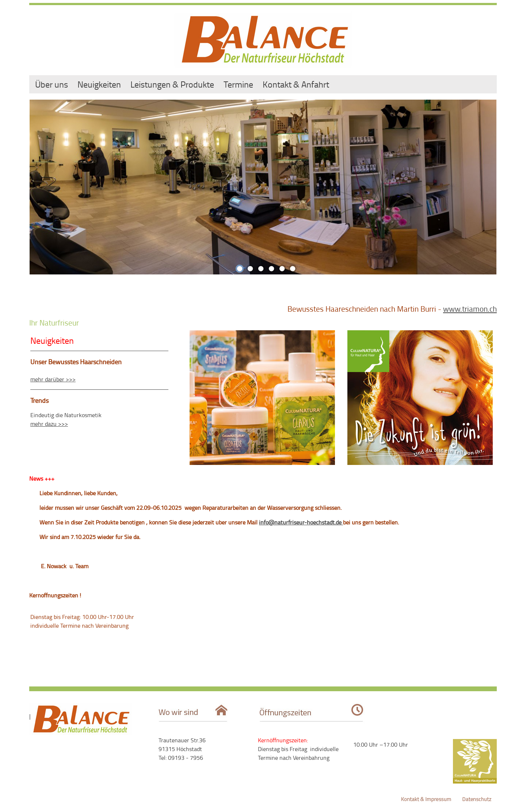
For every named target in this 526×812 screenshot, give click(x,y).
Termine (238, 84)
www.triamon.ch (470, 309)
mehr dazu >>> (49, 424)
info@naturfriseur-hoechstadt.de (301, 522)
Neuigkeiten (99, 84)
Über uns (52, 84)
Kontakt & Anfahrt (296, 84)
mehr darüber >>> (53, 379)
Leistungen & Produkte (172, 84)
